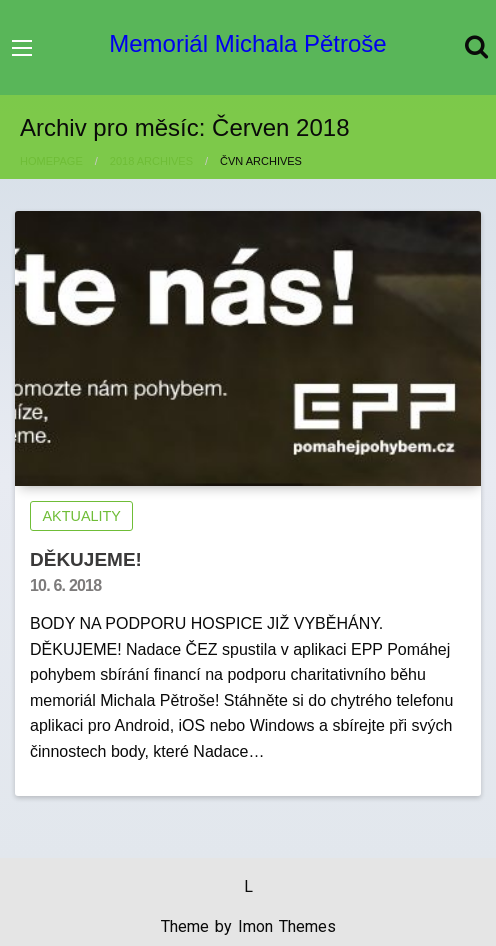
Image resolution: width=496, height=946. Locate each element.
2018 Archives (151, 161)
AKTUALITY (82, 516)
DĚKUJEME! (86, 559)
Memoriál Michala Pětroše (247, 43)
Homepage (51, 161)
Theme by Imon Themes (248, 926)
